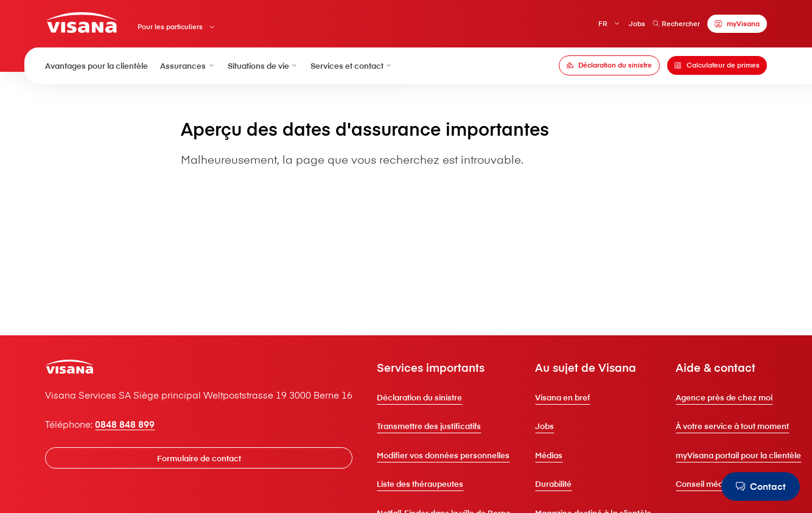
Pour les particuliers (170, 27)
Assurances (187, 65)
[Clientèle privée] (81, 23)
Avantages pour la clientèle (96, 65)
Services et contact (352, 65)
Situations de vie (263, 65)
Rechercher (676, 23)
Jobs (637, 23)
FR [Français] (603, 23)
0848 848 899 (125, 424)
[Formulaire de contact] (199, 458)
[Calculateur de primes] (717, 65)
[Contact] (761, 487)
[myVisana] (737, 24)
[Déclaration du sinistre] (609, 65)
